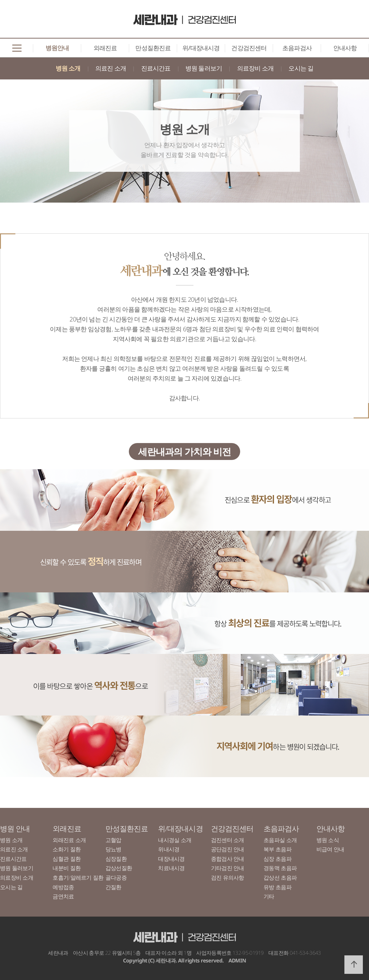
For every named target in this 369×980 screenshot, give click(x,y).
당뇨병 (113, 849)
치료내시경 (171, 868)
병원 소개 (68, 68)
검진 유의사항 (228, 877)
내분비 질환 (67, 868)
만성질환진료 (153, 48)
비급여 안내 (330, 849)
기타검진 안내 (228, 868)
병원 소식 (328, 840)
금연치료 (63, 896)
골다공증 (116, 877)
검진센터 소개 (228, 840)
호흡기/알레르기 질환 (78, 877)
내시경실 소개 (175, 840)
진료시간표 (156, 68)
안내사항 (345, 48)
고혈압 (113, 840)
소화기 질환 (67, 849)
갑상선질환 (119, 868)
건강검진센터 (249, 48)
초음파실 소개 (280, 840)
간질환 (113, 887)
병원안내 (57, 48)
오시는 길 (301, 68)
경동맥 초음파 (280, 868)
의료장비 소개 (255, 68)
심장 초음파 (278, 859)
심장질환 (116, 859)
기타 (269, 896)
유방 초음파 (278, 887)
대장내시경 (171, 859)
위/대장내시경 (201, 48)
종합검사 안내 (228, 859)
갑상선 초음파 (280, 877)
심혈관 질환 (67, 859)
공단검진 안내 (228, 849)
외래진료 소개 (69, 840)
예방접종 (63, 887)
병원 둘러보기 (204, 68)
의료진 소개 (111, 68)
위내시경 (169, 849)
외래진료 (105, 48)
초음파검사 (297, 48)
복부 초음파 (278, 849)
